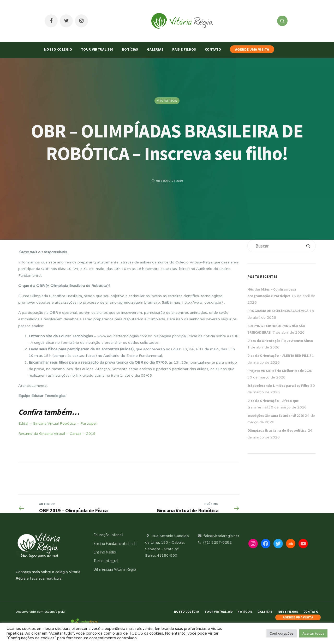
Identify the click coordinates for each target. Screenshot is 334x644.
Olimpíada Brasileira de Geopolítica (277, 430)
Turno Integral (106, 561)
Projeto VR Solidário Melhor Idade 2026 (279, 371)
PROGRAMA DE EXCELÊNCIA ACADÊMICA (278, 311)
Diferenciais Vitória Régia (115, 569)
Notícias (130, 49)
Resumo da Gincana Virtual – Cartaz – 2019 (57, 434)
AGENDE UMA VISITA (252, 49)
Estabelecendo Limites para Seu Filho (278, 386)
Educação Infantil (109, 535)
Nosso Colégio (58, 49)
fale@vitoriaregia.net (218, 536)
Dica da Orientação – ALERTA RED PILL (278, 356)
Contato (213, 49)
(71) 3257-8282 (214, 542)
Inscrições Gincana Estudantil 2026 (276, 416)
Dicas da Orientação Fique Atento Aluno (280, 341)
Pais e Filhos (184, 49)
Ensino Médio (105, 552)
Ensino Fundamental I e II (115, 543)
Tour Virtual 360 (97, 49)
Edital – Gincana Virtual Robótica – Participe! (57, 423)
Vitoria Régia (167, 101)
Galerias (155, 49)
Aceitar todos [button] (313, 633)
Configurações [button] (282, 633)
